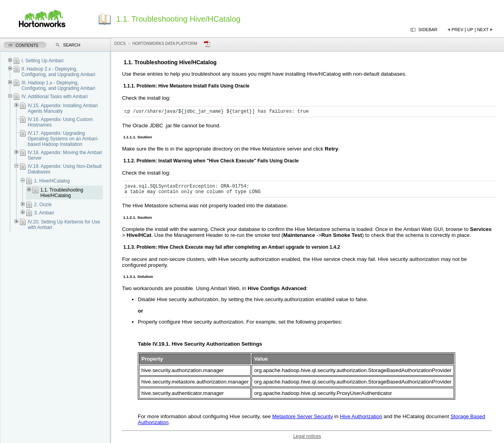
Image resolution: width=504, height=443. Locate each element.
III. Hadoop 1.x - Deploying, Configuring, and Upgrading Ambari (58, 86)
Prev (458, 30)
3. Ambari (44, 213)
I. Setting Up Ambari (42, 61)
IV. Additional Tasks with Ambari (54, 97)
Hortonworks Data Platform (165, 44)
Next (483, 30)
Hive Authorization (361, 416)
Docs (120, 44)
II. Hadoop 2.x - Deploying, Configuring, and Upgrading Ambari (58, 72)
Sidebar (428, 30)
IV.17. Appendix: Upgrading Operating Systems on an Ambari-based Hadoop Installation (63, 139)
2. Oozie (43, 205)
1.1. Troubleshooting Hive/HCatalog (62, 193)
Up (470, 30)
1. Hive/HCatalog (52, 181)
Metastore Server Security (302, 416)
